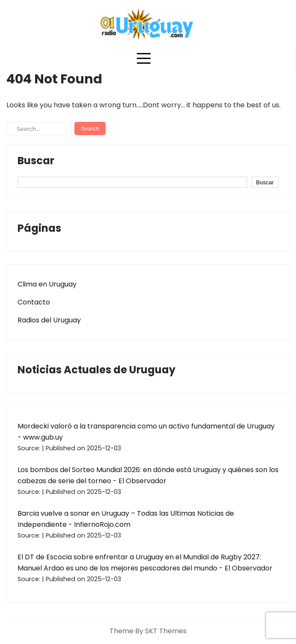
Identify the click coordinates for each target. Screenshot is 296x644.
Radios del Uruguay (49, 320)
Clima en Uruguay (47, 284)
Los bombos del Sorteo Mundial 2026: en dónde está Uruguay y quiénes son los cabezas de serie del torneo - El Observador (148, 475)
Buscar (36, 162)
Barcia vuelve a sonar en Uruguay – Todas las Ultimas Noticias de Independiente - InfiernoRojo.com (126, 519)
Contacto (34, 302)
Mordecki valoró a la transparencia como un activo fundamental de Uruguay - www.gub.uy (146, 432)
